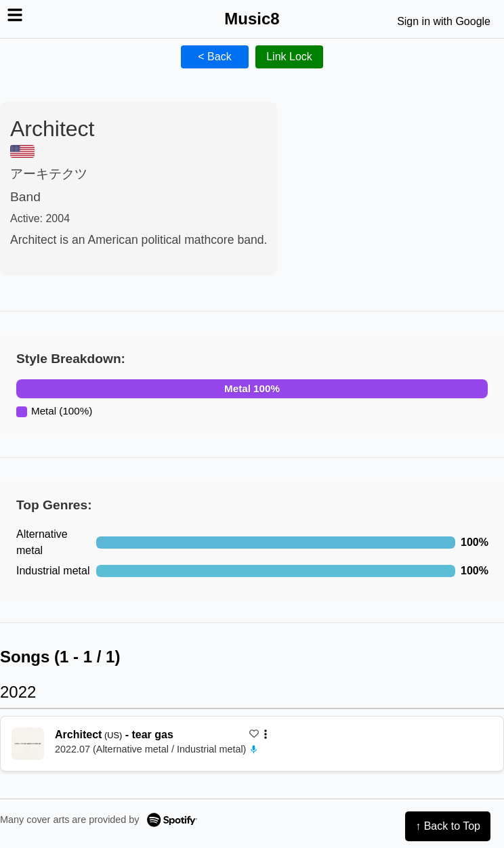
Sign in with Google (444, 21)
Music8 (252, 19)
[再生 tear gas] (28, 744)
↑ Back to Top (448, 826)
